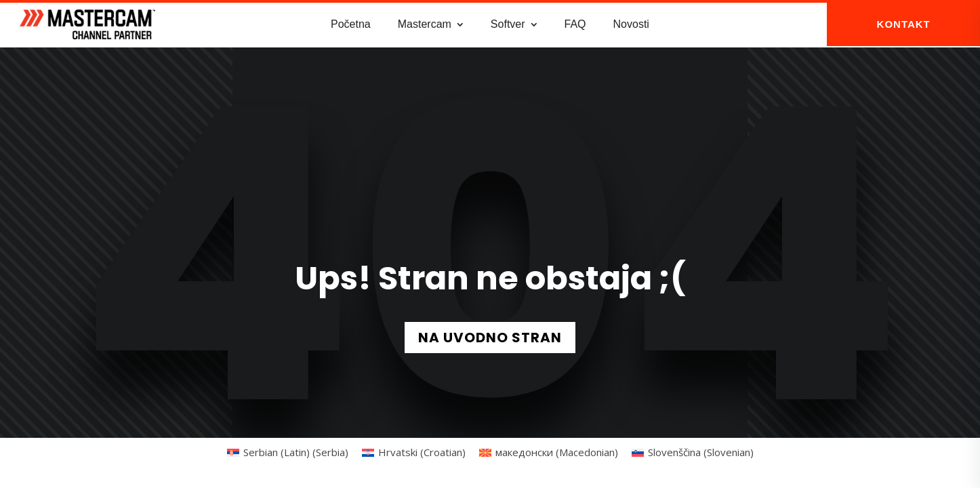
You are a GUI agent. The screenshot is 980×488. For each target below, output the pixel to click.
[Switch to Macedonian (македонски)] (549, 451)
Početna (351, 24)
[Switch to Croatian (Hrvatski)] (414, 451)
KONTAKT (904, 24)
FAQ (575, 24)
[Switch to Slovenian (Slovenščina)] (693, 451)
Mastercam (425, 24)
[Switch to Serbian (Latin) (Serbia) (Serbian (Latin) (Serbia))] (288, 451)
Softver (508, 24)
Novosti (631, 24)
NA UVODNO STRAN (490, 336)
